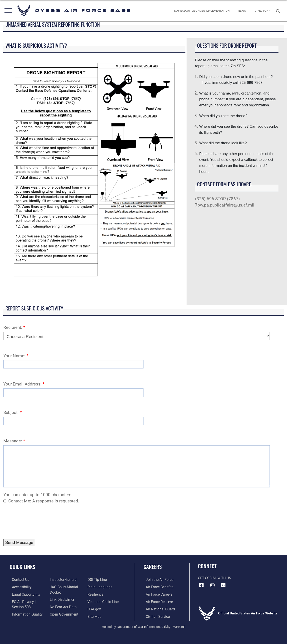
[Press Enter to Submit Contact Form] (19, 543)
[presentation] (37, 521)
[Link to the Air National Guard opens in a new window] (157, 608)
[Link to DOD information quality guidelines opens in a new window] (24, 613)
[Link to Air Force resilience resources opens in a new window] (96, 594)
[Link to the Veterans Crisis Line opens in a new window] (103, 601)
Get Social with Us (214, 578)
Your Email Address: (24, 384)
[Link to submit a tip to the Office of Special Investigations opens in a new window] (97, 579)
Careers (153, 567)
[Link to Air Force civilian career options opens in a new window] (155, 615)
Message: (14, 441)
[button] (7, 11)
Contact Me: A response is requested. (44, 501)
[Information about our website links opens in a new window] (61, 599)
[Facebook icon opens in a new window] (201, 585)
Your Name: (16, 356)
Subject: (13, 413)
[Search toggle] (279, 11)
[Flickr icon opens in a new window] (223, 585)
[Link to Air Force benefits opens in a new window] (157, 587)
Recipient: (14, 327)
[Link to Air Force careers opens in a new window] (157, 594)
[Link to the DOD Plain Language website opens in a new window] (99, 587)
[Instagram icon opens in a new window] (212, 585)
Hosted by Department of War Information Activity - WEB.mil (143, 626)
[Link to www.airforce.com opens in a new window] (157, 579)
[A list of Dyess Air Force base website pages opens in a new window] (95, 615)
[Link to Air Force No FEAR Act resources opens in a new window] (62, 606)
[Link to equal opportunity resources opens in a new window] (23, 594)
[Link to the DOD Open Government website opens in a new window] (62, 613)
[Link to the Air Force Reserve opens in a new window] (157, 601)
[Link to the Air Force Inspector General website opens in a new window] (62, 579)
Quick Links (22, 567)
